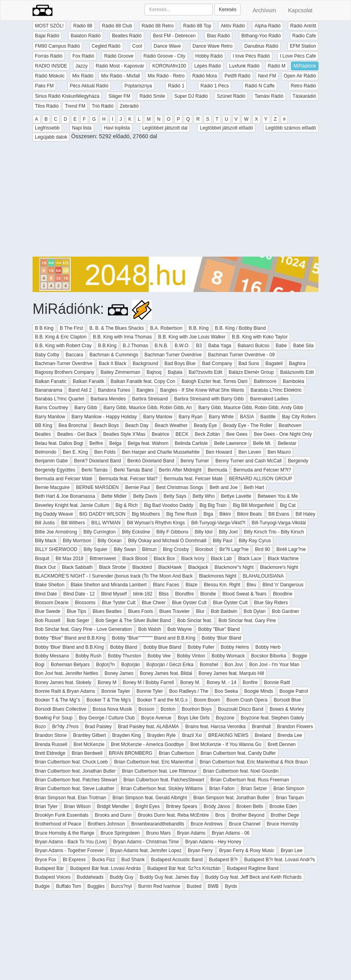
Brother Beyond (248, 815)
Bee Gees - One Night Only (283, 434)
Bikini (225, 514)
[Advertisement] (175, 201)
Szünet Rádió (231, 96)
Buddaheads (90, 877)
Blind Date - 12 (79, 594)
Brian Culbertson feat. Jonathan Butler (75, 771)
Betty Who (203, 496)
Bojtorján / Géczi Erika (170, 665)
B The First (71, 328)
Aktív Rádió (233, 26)
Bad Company (217, 363)
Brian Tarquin (290, 798)
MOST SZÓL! (49, 26)
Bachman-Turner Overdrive (64, 363)
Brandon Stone (51, 735)
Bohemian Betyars (70, 665)
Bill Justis (45, 523)
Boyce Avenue (156, 718)
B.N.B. (161, 346)
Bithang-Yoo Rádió (261, 36)
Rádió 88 (83, 26)
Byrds (231, 886)
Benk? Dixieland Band (98, 461)
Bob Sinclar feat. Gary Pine (247, 620)
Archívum (264, 10)
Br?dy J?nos (65, 727)
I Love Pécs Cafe (298, 56)
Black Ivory (193, 559)
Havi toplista (117, 128)
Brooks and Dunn (113, 815)
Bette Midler (114, 496)
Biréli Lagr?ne (291, 549)
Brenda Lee (290, 735)
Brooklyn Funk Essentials (62, 815)
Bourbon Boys (197, 709)
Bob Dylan (255, 611)
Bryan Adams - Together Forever (69, 850)
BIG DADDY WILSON (102, 514)
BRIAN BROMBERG (131, 753)
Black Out (45, 567)
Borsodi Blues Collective (61, 709)
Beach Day (137, 425)
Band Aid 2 (80, 390)
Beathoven (290, 425)
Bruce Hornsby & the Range (65, 833)
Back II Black (113, 363)
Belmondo (46, 452)
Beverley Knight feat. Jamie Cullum (72, 505)
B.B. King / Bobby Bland (240, 328)
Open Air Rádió (300, 76)
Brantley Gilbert (90, 735)
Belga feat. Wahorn (148, 443)
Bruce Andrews (207, 824)
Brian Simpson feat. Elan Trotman (70, 798)
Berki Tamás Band (133, 470)
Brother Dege (285, 815)
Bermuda (217, 470)
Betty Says (175, 496)
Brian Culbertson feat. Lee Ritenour (159, 771)
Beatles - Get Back (77, 434)
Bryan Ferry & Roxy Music (247, 850)
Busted (194, 886)
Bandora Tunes (114, 390)
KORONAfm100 (169, 66)
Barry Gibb (86, 408)
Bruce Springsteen (120, 833)
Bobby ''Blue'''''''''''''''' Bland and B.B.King (154, 638)
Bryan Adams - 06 (230, 833)
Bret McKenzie (89, 744)
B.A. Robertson (166, 328)
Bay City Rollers (299, 417)
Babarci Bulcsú (253, 346)
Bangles (145, 390)
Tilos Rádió (47, 106)
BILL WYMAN (106, 523)
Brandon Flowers (295, 727)
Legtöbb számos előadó (291, 128)
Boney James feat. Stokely (63, 682)
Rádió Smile (152, 96)
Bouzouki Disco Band (241, 709)
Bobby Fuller (201, 647)
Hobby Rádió (209, 56)
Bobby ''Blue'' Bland (219, 629)
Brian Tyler (46, 806)
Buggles (96, 886)
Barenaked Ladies (269, 399)
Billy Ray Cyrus (255, 541)
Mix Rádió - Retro (166, 76)
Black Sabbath (77, 567)
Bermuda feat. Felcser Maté (193, 479)
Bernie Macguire (52, 487)
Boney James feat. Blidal (166, 673)
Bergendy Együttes (55, 470)
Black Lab (221, 559)
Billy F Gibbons (173, 532)
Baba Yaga (220, 346)
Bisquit (42, 559)
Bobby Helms (235, 647)
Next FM (267, 76)
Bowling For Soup (54, 718)
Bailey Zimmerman (120, 372)
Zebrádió (129, 106)
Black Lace (250, 559)
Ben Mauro (279, 452)
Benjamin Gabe (51, 461)
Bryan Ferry (200, 850)
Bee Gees (237, 434)
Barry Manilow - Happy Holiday (104, 417)
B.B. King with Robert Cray (63, 346)
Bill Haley (305, 514)
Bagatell (274, 363)
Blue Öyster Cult (230, 603)
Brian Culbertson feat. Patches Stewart (76, 780)
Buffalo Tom (68, 886)
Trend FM (75, 106)
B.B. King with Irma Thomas (122, 337)
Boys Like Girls (194, 718)
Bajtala (175, 372)
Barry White (221, 417)
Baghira (297, 363)
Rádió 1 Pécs (215, 86)
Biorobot (204, 549)
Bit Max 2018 (69, 559)
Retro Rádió (303, 86)
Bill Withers (73, 523)
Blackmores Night (218, 576)
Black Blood (135, 559)
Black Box (164, 559)
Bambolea (293, 381)
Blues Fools (140, 611)
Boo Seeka (227, 691)
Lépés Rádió (207, 66)
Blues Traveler (175, 611)
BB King (43, 425)
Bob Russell (48, 620)
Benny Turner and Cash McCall (248, 461)
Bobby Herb (268, 647)
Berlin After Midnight (180, 470)
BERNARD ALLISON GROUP (261, 479)
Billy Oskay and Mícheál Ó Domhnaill (167, 541)
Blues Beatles (107, 611)
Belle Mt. (262, 443)
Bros (220, 815)
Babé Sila (303, 346)
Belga (115, 443)
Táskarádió (304, 96)
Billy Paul (223, 541)
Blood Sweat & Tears (244, 594)
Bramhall (261, 727)
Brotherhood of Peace (58, 824)
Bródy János (217, 806)
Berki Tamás (94, 470)
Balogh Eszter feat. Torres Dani (214, 381)
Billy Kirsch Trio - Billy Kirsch (274, 532)
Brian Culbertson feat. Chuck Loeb (71, 762)
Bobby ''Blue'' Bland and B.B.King (70, 638)
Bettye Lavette (236, 496)
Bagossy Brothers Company (65, 372)
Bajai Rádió (47, 36)
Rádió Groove (119, 56)
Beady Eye (205, 425)
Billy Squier (96, 549)
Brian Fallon (222, 789)
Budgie (42, 886)
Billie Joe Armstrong (56, 532)
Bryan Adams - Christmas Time (146, 842)
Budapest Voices (53, 877)
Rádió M (277, 66)
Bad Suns (249, 363)
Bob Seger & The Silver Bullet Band (133, 620)
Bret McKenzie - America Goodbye (147, 744)
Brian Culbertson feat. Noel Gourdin (241, 771)
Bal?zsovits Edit (205, 372)
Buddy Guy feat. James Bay (169, 877)
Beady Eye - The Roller (248, 425)
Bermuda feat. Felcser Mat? (128, 479)
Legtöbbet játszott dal (165, 128)
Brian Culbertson (176, 753)
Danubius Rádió (261, 46)
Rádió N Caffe (260, 86)
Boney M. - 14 (221, 682)
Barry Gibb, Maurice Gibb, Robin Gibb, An (148, 408)
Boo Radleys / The (189, 691)
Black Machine (283, 559)
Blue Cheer (154, 603)
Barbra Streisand (150, 399)
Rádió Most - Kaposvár (120, 66)
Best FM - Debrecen (174, 36)
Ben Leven (250, 452)
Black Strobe (112, 567)
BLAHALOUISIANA (263, 576)
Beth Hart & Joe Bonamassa (65, 496)
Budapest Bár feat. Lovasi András (106, 868)
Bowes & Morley (287, 709)
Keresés (228, 10)
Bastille (268, 417)
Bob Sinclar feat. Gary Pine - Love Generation (83, 629)
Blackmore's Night (279, 567)
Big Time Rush (182, 514)
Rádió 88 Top (197, 26)
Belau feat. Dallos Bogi (59, 443)
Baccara (74, 355)
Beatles (43, 434)
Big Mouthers (146, 514)
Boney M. (190, 682)
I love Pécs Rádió (251, 56)
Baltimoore (265, 381)
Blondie (208, 594)
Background (145, 363)
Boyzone (225, 718)
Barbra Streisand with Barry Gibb (209, 399)
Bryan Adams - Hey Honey (213, 842)
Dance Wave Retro (213, 46)
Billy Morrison (77, 541)
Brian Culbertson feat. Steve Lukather (75, 789)
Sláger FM (119, 96)
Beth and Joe (224, 487)
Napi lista (82, 128)
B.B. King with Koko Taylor (260, 337)
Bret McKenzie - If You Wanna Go (226, 744)
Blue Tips (76, 611)
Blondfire (184, 594)
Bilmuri (149, 549)
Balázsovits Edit (297, 372)
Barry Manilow (50, 417)
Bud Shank (133, 860)
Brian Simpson (289, 789)
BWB (213, 886)
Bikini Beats (250, 514)
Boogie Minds (259, 691)
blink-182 (143, 594)
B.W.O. (182, 346)
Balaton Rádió (86, 36)
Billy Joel (228, 532)
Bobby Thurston (124, 656)
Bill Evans (279, 514)
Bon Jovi (234, 665)
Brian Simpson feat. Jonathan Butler (231, 798)
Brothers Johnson (106, 824)
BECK (182, 434)
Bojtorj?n (105, 665)
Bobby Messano (52, 656)
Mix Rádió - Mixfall (120, 76)
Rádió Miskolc (50, 76)
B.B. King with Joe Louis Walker (192, 337)
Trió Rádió (103, 106)
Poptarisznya (138, 86)
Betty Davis (145, 496)
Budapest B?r (223, 860)
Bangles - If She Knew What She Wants (202, 390)
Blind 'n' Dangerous (283, 585)
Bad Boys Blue (180, 363)
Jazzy (82, 66)
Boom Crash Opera (247, 700)
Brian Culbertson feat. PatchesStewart (164, 780)
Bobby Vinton (191, 656)
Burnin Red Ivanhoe (159, 886)
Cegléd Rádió (106, 46)
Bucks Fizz (104, 860)
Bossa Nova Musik (112, 709)
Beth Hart (254, 487)
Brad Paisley (98, 727)
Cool (137, 46)
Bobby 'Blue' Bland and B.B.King (69, 647)
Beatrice (160, 434)
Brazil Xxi (192, 735)
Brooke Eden (283, 806)
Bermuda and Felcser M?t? (262, 470)
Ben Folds (105, 452)
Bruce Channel (245, 824)
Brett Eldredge (50, 753)
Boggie (300, 656)
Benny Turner (195, 461)
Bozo (40, 727)
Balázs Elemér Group (251, 372)
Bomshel (209, 665)
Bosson (147, 709)
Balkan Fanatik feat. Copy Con (143, 381)
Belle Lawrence (230, 443)
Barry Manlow (158, 417)
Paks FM (44, 86)
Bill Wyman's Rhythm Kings (156, 523)
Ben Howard (219, 452)
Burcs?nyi (121, 886)
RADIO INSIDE (51, 66)
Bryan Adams (191, 833)
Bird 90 (262, 549)
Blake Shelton (50, 585)
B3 (199, 346)
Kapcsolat (300, 10)
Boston (168, 709)
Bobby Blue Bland (162, 647)
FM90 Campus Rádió (57, 46)
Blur (200, 611)
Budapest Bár (49, 868)
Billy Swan (125, 549)
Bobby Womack (228, 656)
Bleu (251, 585)
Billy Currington (99, 532)
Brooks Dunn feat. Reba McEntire (173, 815)
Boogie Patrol (294, 691)
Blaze (191, 585)
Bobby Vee (159, 656)
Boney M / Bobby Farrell (148, 682)
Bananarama (49, 390)
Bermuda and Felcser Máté (64, 479)
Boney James (119, 673)
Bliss (164, 594)
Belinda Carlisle (191, 443)
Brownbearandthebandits (158, 824)
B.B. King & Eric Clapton (61, 337)
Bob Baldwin (224, 611)
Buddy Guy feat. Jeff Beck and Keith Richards (254, 877)
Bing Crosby (176, 549)
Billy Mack (46, 541)
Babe (281, 346)
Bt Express (74, 860)
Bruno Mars (158, 833)
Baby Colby (47, 355)
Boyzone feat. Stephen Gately (272, 718)
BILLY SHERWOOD (56, 549)
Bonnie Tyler (150, 691)
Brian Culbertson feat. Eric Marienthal (153, 762)
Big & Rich (127, 505)
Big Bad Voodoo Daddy (169, 505)
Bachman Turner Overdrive (173, 355)
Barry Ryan (191, 417)
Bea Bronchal (73, 425)
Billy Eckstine (136, 532)
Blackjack (198, 567)
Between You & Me (278, 496)
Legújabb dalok (51, 137)
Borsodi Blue (287, 700)
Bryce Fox (46, 860)
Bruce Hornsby (283, 824)
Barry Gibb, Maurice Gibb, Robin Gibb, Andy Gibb (251, 408)
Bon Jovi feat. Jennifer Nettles (67, 673)
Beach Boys (106, 425)
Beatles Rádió (127, 36)
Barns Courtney (51, 408)
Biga (208, 514)
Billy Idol (203, 532)
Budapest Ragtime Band (253, 868)
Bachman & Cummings (114, 355)
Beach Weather (171, 425)
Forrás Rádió (49, 56)
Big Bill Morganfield (254, 505)
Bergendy (298, 461)
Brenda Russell (51, 744)
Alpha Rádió (267, 26)
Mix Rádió (83, 76)
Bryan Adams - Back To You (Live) (71, 842)
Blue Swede (48, 611)
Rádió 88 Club (117, 26)
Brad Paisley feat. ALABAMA (148, 727)
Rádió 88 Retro (158, 26)
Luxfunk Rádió (244, 66)
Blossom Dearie (52, 603)
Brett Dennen (282, 744)
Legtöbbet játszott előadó (226, 128)
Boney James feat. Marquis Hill (231, 673)
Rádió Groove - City (164, 56)
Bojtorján (130, 665)
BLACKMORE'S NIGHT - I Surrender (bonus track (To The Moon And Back (114, 576)
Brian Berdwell (87, 753)
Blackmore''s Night (234, 567)
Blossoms (85, 603)
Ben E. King (75, 452)
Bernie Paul (137, 487)
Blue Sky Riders (271, 603)
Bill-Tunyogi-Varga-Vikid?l (218, 523)
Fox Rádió (83, 56)
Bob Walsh (150, 629)
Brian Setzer (254, 789)
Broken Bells (250, 806)
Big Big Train (213, 505)
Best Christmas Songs (180, 487)
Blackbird (142, 567)
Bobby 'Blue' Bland (222, 638)
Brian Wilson (77, 806)
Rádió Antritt (303, 26)
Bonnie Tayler (116, 691)
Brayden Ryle (161, 735)
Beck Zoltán (207, 434)
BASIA (247, 417)
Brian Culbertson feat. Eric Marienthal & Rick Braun (254, 762)
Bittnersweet (103, 559)
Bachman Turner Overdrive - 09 (241, 355)
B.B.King (107, 346)
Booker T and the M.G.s (162, 700)
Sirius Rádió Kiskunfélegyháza (67, 96)
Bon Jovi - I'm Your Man (274, 665)
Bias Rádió (218, 36)
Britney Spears (182, 806)
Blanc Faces (166, 585)
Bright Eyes (148, 806)
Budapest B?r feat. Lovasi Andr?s (280, 860)
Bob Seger (78, 620)
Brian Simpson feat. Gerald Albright (149, 798)
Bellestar (287, 443)
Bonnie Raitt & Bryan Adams (65, 691)
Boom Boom (207, 700)
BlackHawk (170, 567)
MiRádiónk (305, 66)
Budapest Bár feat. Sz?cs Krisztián (184, 868)
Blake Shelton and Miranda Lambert (109, 585)
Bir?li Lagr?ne (234, 549)
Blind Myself (114, 594)
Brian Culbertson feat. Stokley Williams (162, 789)
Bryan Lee (292, 850)
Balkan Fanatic (51, 381)
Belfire (96, 443)
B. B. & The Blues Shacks (117, 328)
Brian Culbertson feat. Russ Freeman (250, 780)
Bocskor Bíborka (268, 656)
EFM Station (303, 46)
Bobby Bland (123, 647)
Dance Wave (167, 46)
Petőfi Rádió (237, 76)
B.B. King (199, 328)
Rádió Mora (204, 76)
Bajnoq (154, 372)
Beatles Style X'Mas (124, 434)
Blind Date (46, 594)
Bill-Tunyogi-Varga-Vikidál (279, 523)
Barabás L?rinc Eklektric (276, 390)
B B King (44, 328)
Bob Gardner (286, 611)
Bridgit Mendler (113, 806)
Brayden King (127, 735)
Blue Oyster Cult (189, 603)
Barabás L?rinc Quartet (60, 399)
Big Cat (288, 505)
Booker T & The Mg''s (58, 700)
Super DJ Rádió (191, 96)
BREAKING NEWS (228, 735)
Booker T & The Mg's (109, 700)
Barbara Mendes (108, 399)
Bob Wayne (180, 629)
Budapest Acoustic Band (177, 860)
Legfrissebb (47, 128)
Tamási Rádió (269, 96)
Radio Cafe (304, 36)
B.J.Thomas (135, 346)
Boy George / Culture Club (107, 718)
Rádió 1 (176, 86)
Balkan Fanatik (88, 381)
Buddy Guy (122, 877)
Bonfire (250, 682)
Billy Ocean (110, 541)
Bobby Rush (88, 656)
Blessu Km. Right (222, 585)
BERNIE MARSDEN (97, 487)
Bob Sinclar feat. (195, 620)
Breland (263, 735)
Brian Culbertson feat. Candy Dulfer (238, 753)
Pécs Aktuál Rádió (89, 86)
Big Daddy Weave (54, 514)
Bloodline (283, 594)
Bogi (40, 665)
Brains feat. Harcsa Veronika (215, 727)
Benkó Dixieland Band (151, 461)
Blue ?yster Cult (119, 603)
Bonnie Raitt (277, 682)
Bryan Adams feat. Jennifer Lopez (146, 850)
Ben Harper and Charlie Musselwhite (161, 452)
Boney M (107, 682)
